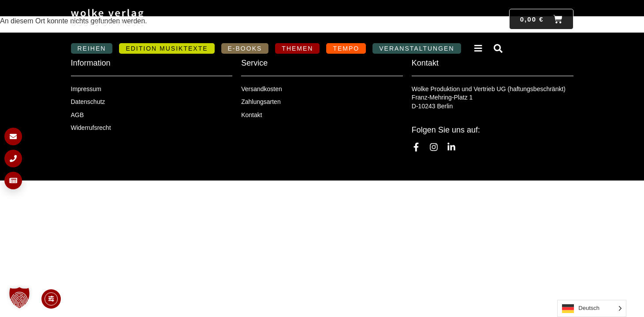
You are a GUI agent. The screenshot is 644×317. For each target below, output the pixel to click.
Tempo (346, 48)
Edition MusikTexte (167, 48)
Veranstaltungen (417, 48)
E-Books (245, 48)
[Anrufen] (13, 158)
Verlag (480, 48)
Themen (297, 48)
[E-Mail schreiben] (13, 136)
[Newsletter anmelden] (13, 181)
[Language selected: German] (592, 308)
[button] (19, 298)
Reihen (92, 48)
